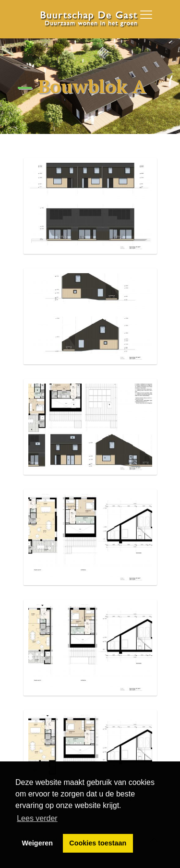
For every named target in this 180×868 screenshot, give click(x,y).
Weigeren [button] (38, 843)
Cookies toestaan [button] (98, 843)
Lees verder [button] (37, 818)
